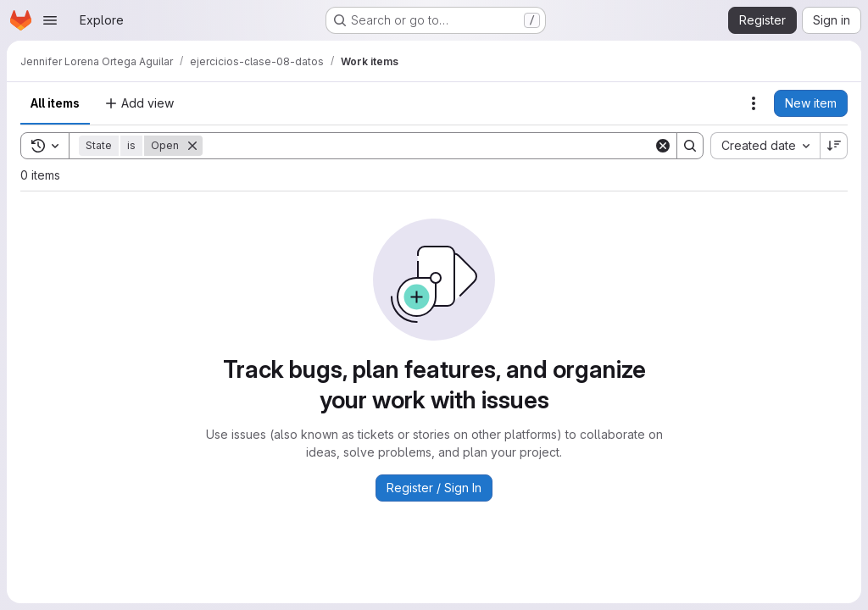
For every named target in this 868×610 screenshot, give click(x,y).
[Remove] (192, 146)
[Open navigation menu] (50, 20)
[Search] (428, 146)
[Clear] (663, 146)
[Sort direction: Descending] (834, 146)
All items (55, 103)
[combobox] (765, 146)
